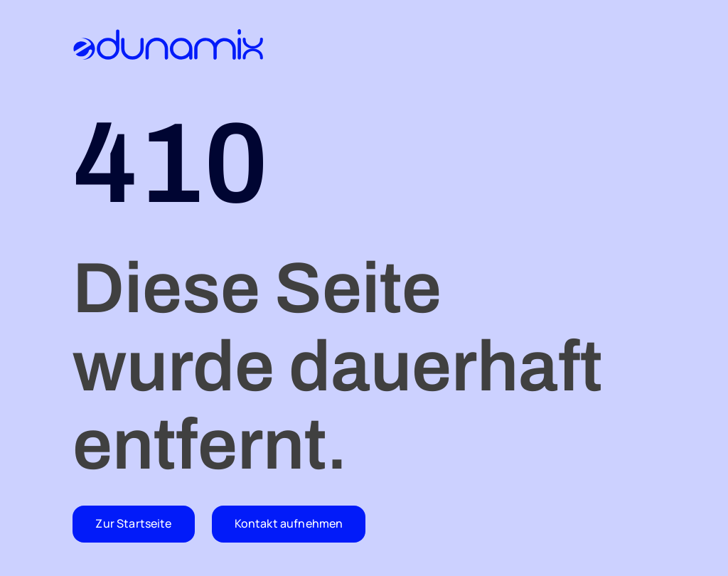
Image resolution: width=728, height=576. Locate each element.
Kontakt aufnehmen (289, 523)
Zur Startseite (133, 523)
